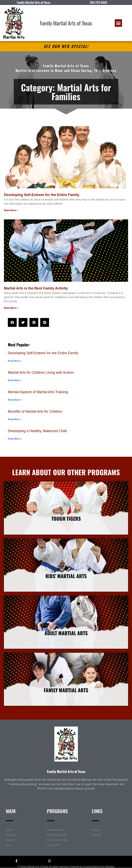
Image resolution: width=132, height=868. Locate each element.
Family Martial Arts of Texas (66, 23)
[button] (118, 23)
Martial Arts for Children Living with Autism (41, 373)
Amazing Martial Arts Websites (99, 867)
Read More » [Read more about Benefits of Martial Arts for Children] (15, 419)
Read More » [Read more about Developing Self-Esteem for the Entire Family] (11, 210)
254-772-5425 (98, 2)
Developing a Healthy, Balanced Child (37, 431)
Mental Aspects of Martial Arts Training (38, 392)
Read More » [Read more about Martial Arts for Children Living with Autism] (15, 380)
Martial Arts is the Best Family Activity (36, 288)
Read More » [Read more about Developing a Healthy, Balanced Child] (15, 439)
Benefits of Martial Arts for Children (35, 411)
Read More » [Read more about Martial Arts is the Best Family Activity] (11, 308)
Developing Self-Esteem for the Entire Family (42, 195)
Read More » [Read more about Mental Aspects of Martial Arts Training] (15, 400)
